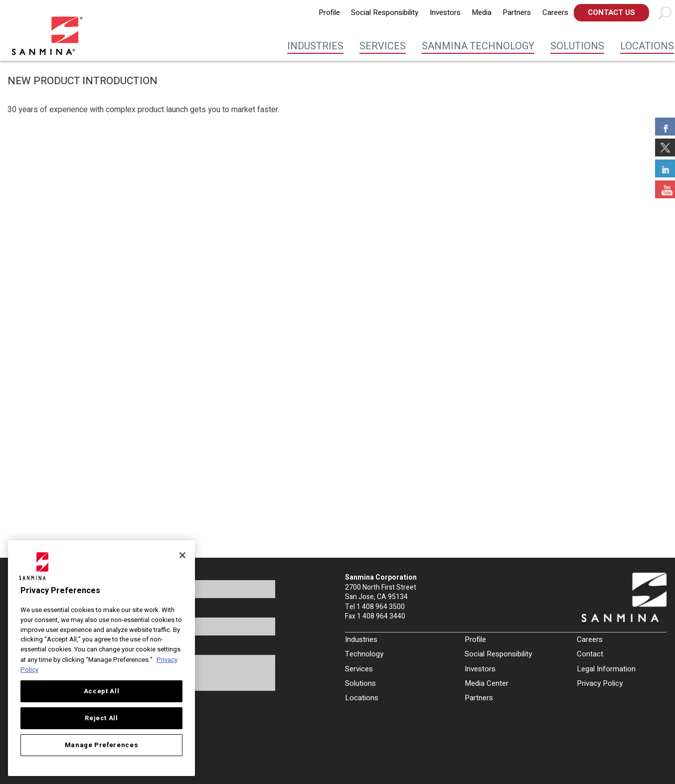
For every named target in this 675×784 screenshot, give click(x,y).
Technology (364, 654)
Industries (315, 46)
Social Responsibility (385, 12)
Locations (647, 46)
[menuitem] (329, 13)
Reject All (101, 718)
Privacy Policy (600, 683)
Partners (517, 12)
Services (383, 46)
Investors (445, 12)
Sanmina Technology (478, 46)
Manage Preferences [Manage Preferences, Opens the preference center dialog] (102, 745)
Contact (590, 654)
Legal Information (606, 669)
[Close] (182, 555)
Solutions (577, 46)
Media (482, 12)
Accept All (102, 691)
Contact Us (611, 12)
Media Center (487, 683)
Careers (555, 12)
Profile (329, 12)
